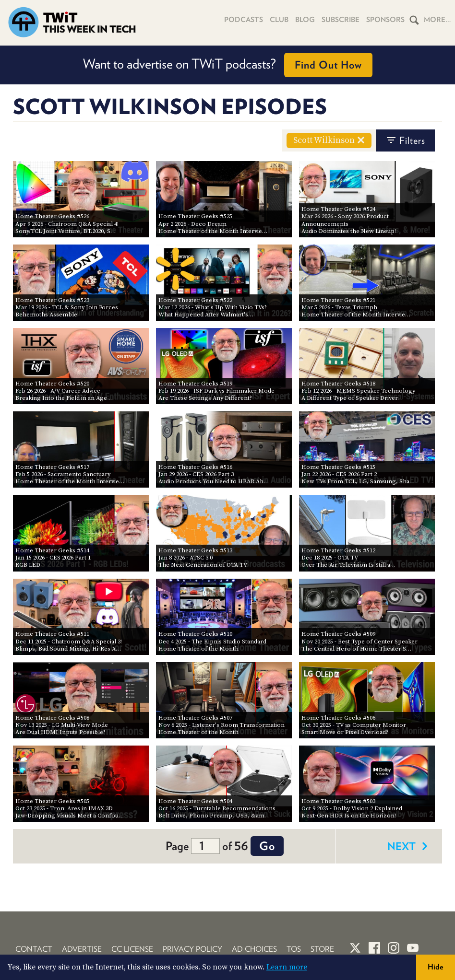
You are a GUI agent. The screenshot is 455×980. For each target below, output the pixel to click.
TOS (294, 949)
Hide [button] (436, 967)
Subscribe (341, 20)
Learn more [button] (287, 967)
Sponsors (385, 20)
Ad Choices (254, 949)
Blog (305, 20)
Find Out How (328, 65)
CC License (132, 949)
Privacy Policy (192, 949)
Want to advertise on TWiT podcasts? (228, 65)
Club (279, 20)
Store (322, 949)
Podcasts (244, 20)
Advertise (82, 949)
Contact (34, 949)
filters (405, 140)
